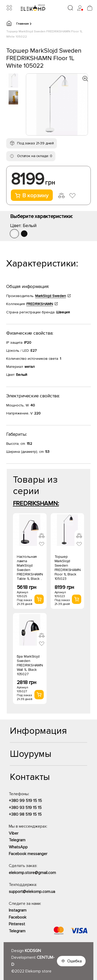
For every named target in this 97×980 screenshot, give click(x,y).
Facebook (18, 917)
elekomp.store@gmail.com (32, 873)
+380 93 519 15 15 (25, 808)
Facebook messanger (28, 854)
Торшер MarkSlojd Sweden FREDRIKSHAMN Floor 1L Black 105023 (68, 568)
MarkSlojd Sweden (51, 296)
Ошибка (74, 961)
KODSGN (33, 951)
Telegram (17, 840)
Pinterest (17, 924)
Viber (14, 833)
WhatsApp (18, 847)
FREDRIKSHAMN (40, 304)
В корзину (32, 196)
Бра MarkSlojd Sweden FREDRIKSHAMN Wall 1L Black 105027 (30, 665)
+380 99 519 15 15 (25, 801)
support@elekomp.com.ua (32, 892)
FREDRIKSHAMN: (36, 503)
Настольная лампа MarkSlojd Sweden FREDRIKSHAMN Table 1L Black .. (30, 568)
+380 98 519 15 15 (25, 814)
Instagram (18, 910)
